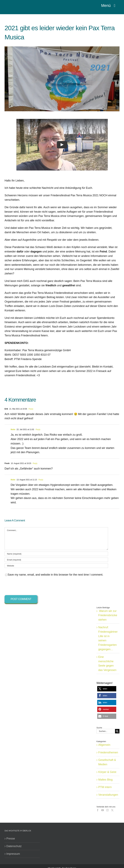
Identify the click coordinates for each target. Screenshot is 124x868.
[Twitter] (112, 810)
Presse (11, 839)
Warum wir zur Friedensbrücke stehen (108, 615)
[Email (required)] (56, 560)
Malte (13, 429)
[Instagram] (107, 810)
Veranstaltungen (108, 795)
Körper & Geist (107, 772)
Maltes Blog (105, 780)
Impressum (13, 854)
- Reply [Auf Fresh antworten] (34, 463)
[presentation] (28, 586)
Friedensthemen (108, 752)
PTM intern (105, 787)
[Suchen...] (106, 731)
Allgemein (104, 745)
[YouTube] (103, 810)
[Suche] (117, 731)
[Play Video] (62, 145)
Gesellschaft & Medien (107, 762)
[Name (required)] (56, 554)
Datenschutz (14, 846)
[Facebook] (98, 810)
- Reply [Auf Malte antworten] (37, 429)
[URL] (56, 566)
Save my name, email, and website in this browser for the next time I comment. (55, 575)
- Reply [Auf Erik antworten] (30, 409)
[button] (107, 689)
